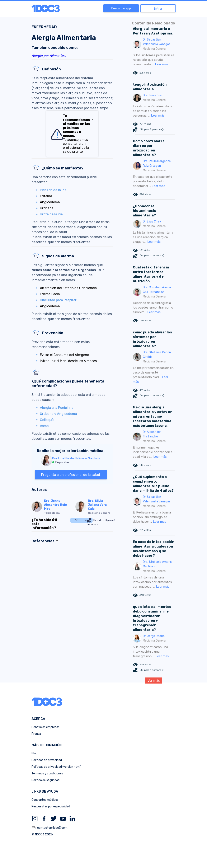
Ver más (154, 681)
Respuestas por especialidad (51, 806)
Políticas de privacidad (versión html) (56, 767)
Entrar (158, 9)
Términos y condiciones (47, 773)
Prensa (36, 734)
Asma (44, 426)
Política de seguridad (46, 780)
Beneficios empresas (46, 727)
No (86, 520)
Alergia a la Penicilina (57, 408)
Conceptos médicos (45, 800)
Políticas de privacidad (47, 760)
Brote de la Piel (52, 214)
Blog (34, 753)
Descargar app (121, 8)
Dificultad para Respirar (58, 300)
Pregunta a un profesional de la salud (71, 475)
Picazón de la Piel (54, 190)
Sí (76, 520)
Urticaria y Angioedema (58, 414)
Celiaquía (47, 420)
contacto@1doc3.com (50, 828)
